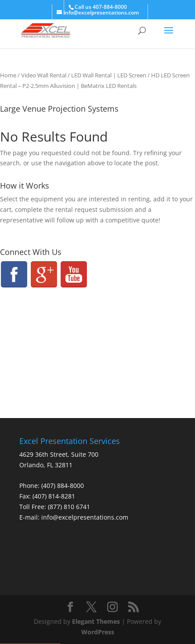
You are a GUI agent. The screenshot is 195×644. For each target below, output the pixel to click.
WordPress (98, 632)
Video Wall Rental (44, 75)
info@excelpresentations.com (85, 517)
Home (8, 75)
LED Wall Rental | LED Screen (109, 75)
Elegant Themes (96, 621)
